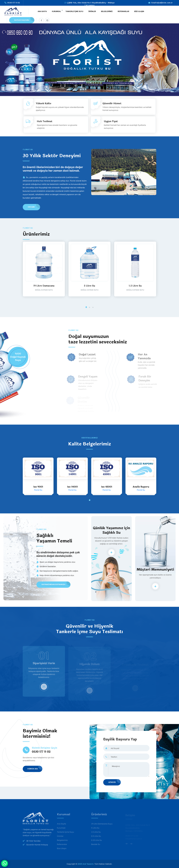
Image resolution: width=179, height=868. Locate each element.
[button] (86, 307)
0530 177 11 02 (14, 3)
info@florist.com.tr (164, 3)
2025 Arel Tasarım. (86, 864)
